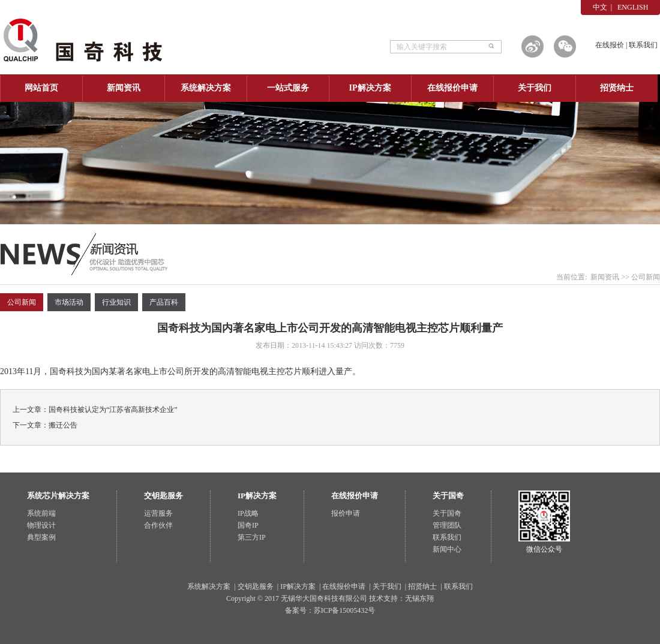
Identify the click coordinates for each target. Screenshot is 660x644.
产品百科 (164, 302)
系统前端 (41, 513)
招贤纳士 (617, 88)
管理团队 (447, 525)
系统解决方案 (206, 88)
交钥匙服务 (256, 586)
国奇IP (248, 525)
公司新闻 (646, 277)
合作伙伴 (158, 525)
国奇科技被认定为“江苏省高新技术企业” (113, 410)
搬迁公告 (63, 425)
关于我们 (535, 88)
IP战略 (248, 513)
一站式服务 (288, 88)
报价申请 (346, 513)
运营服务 (158, 513)
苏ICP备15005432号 (345, 610)
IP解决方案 (370, 88)
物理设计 (41, 525)
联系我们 (643, 45)
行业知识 (116, 302)
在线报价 (610, 45)
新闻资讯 (124, 88)
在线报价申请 (452, 88)
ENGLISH (633, 7)
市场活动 (69, 302)
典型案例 (41, 537)
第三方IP (252, 537)
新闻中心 (447, 549)
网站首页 (41, 88)
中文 (600, 7)
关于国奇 (447, 513)
